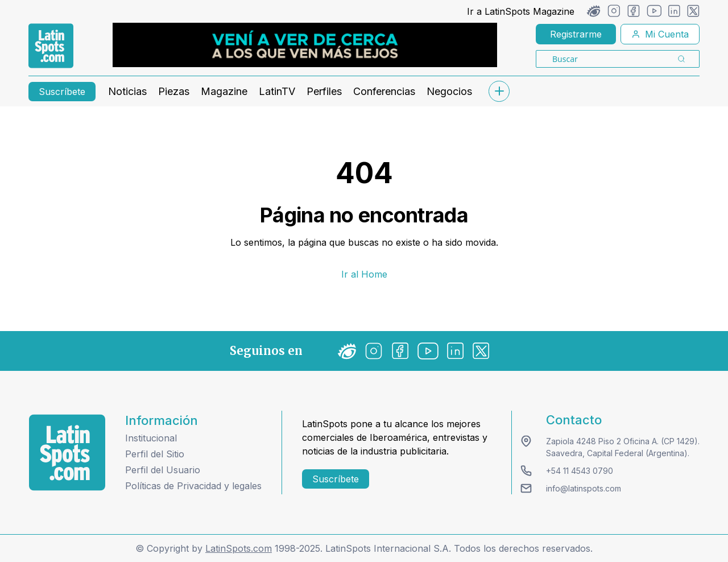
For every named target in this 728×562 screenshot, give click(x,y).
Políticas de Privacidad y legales (193, 486)
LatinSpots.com (239, 548)
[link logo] (51, 46)
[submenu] (499, 91)
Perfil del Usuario (163, 470)
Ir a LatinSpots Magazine (521, 11)
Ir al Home (364, 274)
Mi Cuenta (660, 34)
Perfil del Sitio (155, 454)
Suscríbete (62, 92)
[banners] (305, 45)
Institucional (151, 438)
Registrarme (576, 34)
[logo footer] (67, 453)
